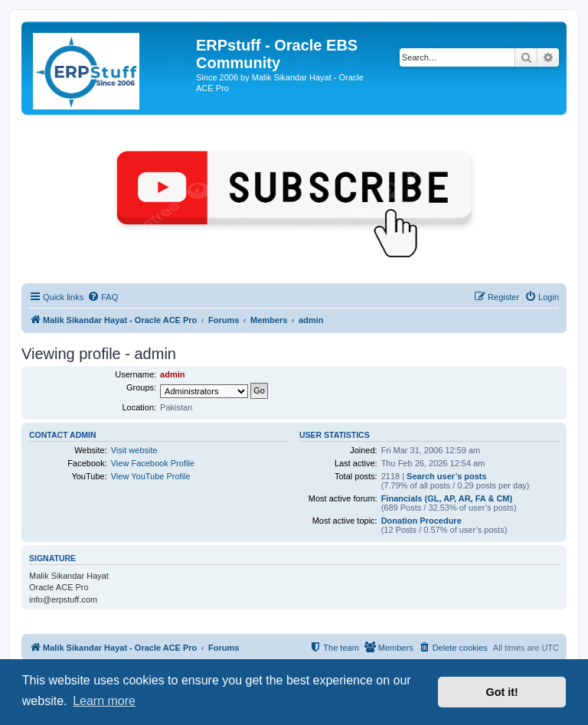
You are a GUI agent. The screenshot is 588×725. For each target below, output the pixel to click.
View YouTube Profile (151, 476)
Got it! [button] (502, 692)
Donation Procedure (421, 521)
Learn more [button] (104, 701)
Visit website (134, 450)
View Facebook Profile (153, 463)
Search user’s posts (447, 476)
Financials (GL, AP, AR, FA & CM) (447, 498)
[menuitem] (103, 297)
